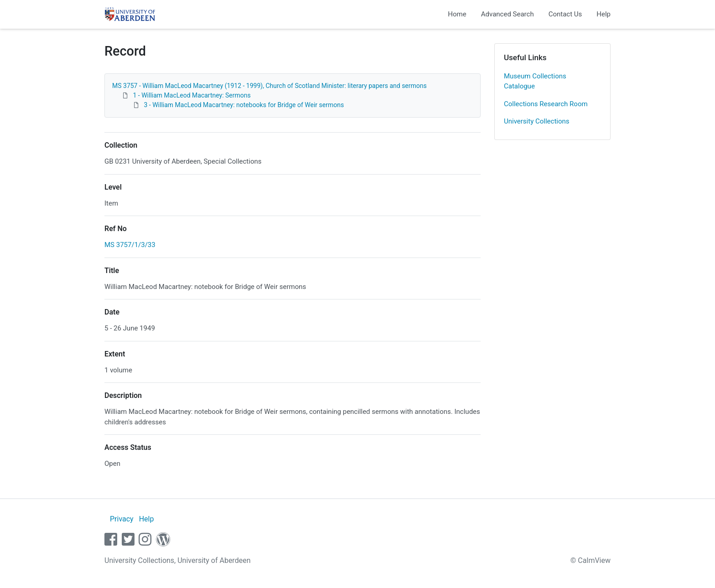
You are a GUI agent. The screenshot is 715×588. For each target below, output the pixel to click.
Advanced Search (508, 14)
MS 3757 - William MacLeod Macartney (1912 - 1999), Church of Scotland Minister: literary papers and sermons (269, 86)
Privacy (122, 519)
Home (457, 14)
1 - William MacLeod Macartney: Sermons (192, 95)
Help (604, 14)
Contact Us (565, 14)
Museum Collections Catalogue (535, 81)
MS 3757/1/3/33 (130, 245)
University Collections (537, 121)
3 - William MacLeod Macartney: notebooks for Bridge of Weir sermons (244, 105)
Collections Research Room (546, 104)
